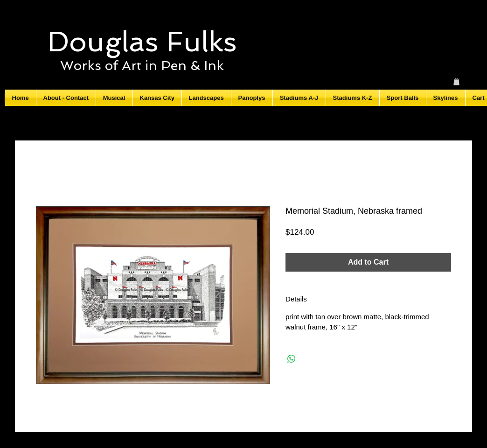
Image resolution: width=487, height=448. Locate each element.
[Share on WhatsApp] (292, 359)
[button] (456, 82)
